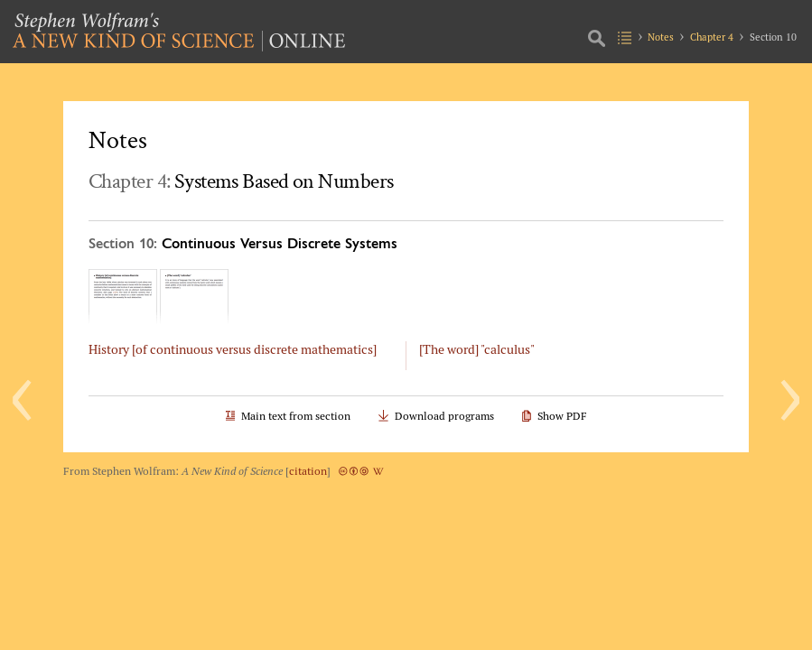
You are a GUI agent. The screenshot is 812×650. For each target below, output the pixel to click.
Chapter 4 (712, 37)
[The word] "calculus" (477, 349)
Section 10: (243, 242)
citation (308, 471)
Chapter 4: (241, 181)
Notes (661, 37)
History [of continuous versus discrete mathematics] (233, 349)
